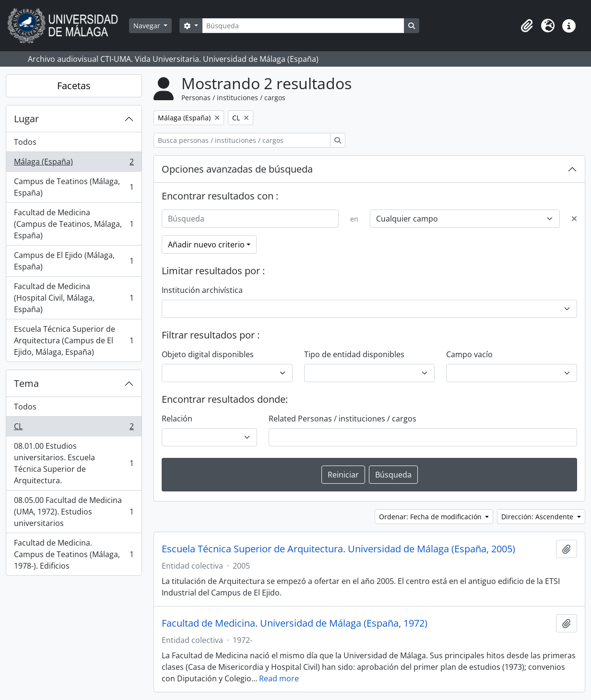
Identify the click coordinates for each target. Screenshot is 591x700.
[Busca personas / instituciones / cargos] (242, 140)
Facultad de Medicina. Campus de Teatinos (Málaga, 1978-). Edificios (74, 554)
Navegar (148, 26)
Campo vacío (469, 354)
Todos (25, 142)
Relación (177, 419)
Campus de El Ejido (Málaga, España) (74, 261)
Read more (279, 678)
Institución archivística (202, 290)
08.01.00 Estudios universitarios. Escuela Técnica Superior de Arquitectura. (74, 463)
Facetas (74, 86)
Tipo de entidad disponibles (354, 354)
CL (74, 428)
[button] (527, 26)
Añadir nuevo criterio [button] (206, 245)
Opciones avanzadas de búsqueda (237, 169)
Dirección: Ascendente (538, 517)
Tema (26, 383)
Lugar (26, 119)
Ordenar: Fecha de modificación (431, 517)
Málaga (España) (74, 164)
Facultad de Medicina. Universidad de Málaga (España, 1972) (295, 623)
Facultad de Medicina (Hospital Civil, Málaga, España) (74, 298)
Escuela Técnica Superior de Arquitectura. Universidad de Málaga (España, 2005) (338, 549)
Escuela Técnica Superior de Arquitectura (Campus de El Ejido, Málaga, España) (74, 340)
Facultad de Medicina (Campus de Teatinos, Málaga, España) (74, 224)
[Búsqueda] (303, 26)
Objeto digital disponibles (208, 354)
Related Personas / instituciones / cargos (343, 419)
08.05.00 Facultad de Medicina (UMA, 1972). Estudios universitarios (74, 512)
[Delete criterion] (574, 219)
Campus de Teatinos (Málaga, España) (74, 187)
